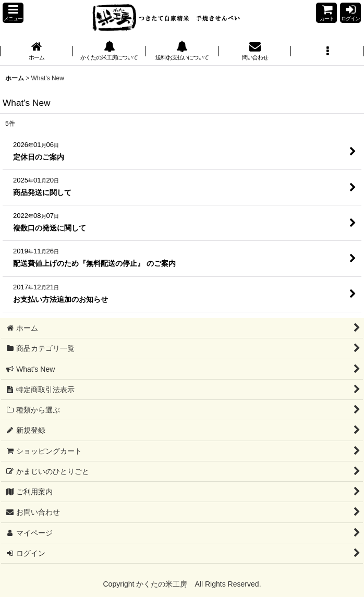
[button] (13, 13)
